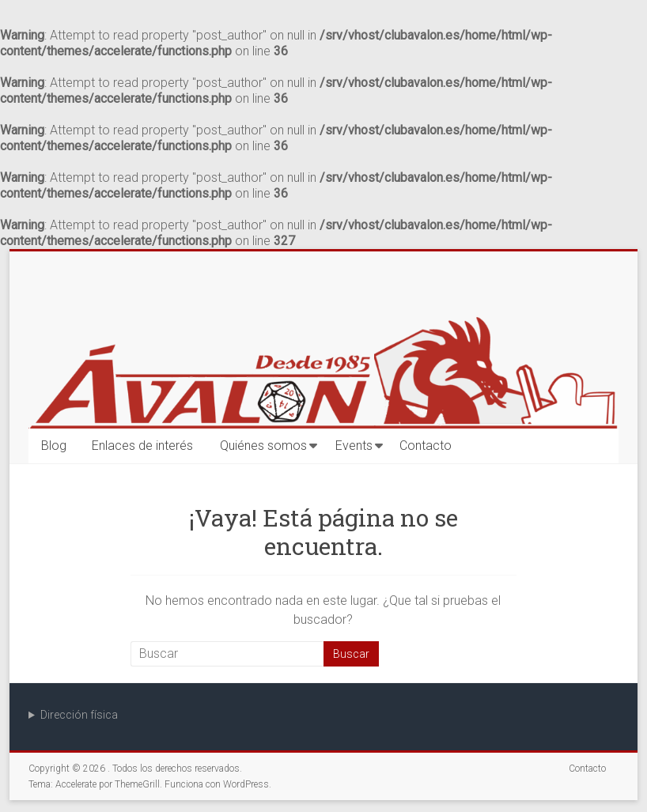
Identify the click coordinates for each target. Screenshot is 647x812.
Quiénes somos (263, 446)
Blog (54, 446)
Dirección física (79, 715)
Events (354, 446)
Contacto (426, 446)
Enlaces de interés (142, 446)
